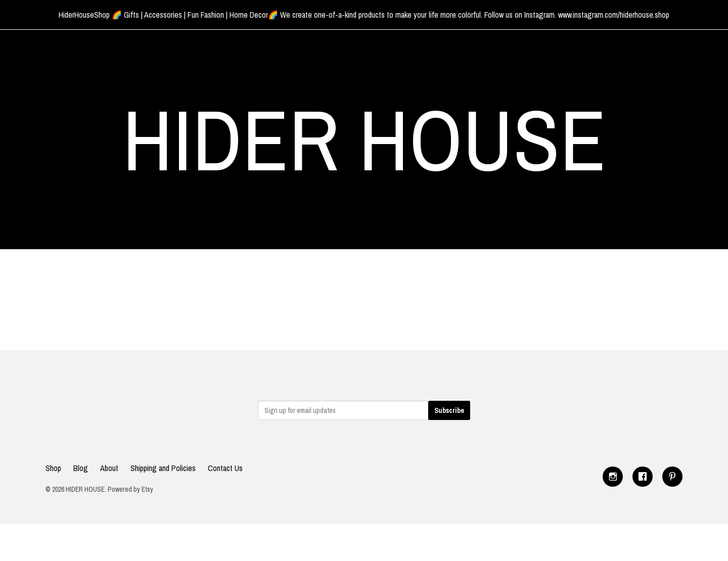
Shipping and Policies (163, 468)
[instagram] (613, 477)
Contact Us (225, 468)
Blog (81, 468)
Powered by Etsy (130, 489)
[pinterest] (672, 477)
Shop (53, 468)
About (109, 468)
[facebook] (643, 477)
